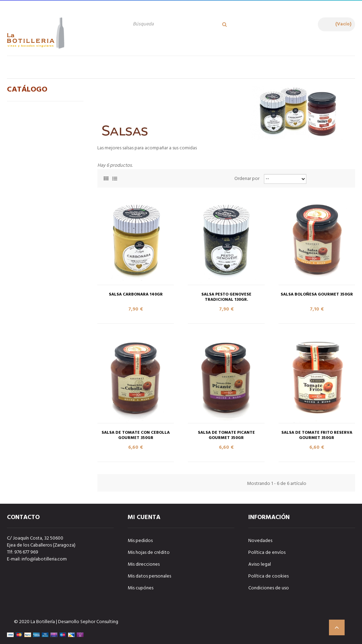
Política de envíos (267, 553)
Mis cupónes (140, 588)
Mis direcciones (144, 564)
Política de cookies (268, 576)
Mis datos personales (149, 576)
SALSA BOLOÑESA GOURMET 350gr (317, 295)
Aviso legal (260, 564)
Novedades (260, 541)
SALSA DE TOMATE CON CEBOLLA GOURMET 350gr (136, 435)
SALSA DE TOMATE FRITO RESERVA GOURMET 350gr (317, 435)
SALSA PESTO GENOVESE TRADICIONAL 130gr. (226, 297)
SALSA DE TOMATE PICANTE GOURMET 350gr (226, 435)
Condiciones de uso (269, 588)
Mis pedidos (140, 541)
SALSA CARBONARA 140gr (136, 295)
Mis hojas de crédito (149, 553)
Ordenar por (247, 179)
